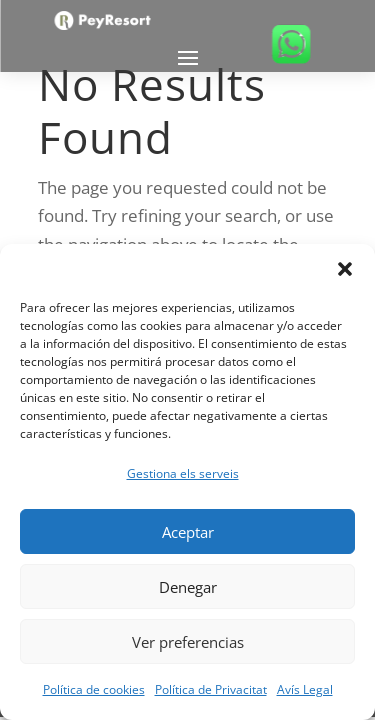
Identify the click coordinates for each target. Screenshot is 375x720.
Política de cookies (94, 689)
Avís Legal (305, 689)
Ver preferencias (188, 642)
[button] (345, 269)
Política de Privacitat (211, 689)
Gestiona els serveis (183, 473)
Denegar (188, 587)
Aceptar (188, 532)
